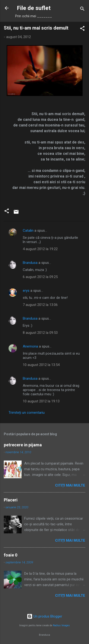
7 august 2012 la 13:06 (40, 305)
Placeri (11, 500)
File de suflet (34, 8)
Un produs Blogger (44, 616)
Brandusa (30, 263)
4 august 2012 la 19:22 (40, 249)
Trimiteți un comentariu (27, 413)
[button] (82, 29)
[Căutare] (82, 10)
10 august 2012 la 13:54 (41, 365)
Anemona (30, 346)
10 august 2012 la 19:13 (41, 401)
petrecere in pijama (23, 445)
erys (26, 291)
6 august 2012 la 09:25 (40, 277)
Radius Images (61, 625)
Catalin (28, 231)
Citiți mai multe (70, 485)
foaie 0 (11, 555)
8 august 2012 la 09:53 (40, 333)
